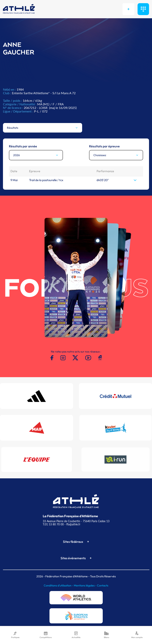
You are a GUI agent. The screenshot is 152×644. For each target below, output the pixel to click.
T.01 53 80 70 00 (53, 524)
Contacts (103, 585)
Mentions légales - (85, 585)
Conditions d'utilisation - (59, 585)
